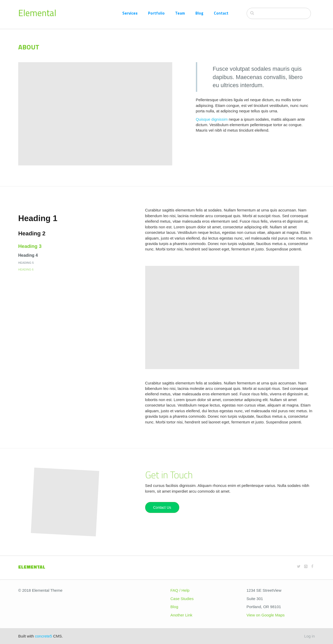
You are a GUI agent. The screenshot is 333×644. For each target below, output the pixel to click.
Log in (309, 636)
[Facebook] (312, 566)
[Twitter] (299, 566)
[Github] (306, 566)
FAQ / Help (180, 590)
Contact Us (162, 507)
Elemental (37, 13)
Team (180, 13)
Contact (221, 13)
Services (130, 13)
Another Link (181, 615)
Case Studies (182, 599)
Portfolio (156, 13)
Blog (199, 13)
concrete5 (43, 636)
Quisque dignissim (212, 119)
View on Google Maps (266, 615)
